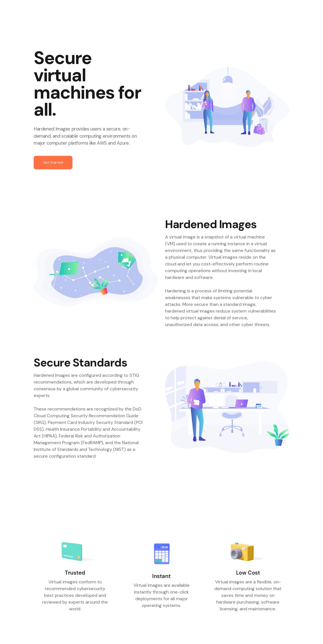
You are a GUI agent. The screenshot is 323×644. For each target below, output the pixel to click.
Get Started (53, 162)
